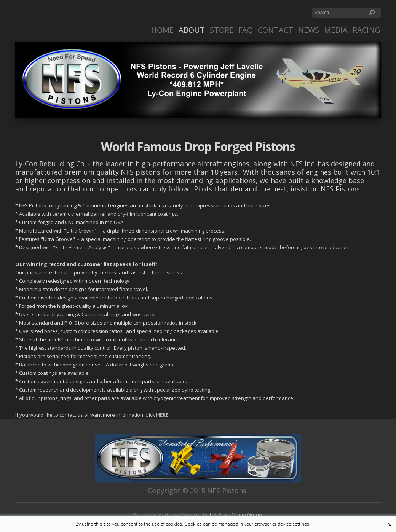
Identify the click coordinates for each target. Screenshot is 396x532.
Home (162, 30)
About (192, 30)
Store (222, 30)
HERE (162, 415)
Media (336, 30)
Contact (275, 30)
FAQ (246, 30)
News (309, 30)
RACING (366, 30)
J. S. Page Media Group (236, 514)
